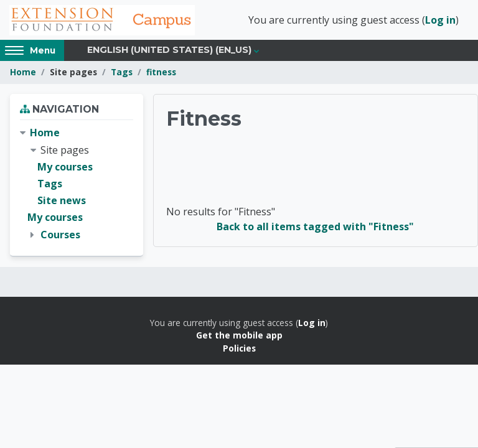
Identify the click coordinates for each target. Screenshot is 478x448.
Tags (122, 73)
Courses (60, 235)
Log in (440, 21)
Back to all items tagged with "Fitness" (315, 227)
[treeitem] (77, 185)
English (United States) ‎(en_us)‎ (169, 51)
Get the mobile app (239, 336)
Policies (239, 349)
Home (23, 73)
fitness (161, 73)
